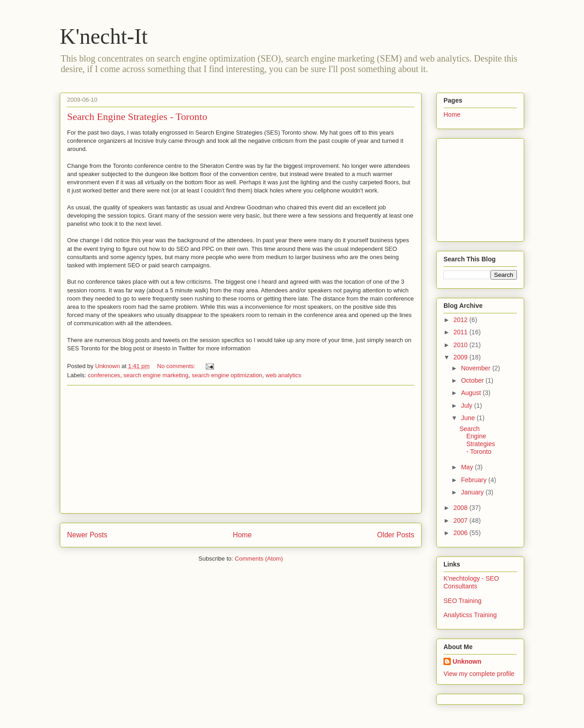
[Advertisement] (241, 449)
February (474, 480)
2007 (461, 520)
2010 (461, 345)
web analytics (283, 375)
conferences (104, 375)
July (467, 406)
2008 (461, 508)
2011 (461, 332)
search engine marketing (156, 375)
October (473, 380)
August (472, 393)
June (469, 418)
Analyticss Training (470, 615)
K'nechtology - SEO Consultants (471, 582)
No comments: (177, 366)
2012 (461, 320)
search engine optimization (227, 375)
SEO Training (462, 601)
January (473, 492)
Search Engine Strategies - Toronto (137, 117)
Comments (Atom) (259, 559)
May (468, 467)
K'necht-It (104, 36)
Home (242, 535)
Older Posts (396, 535)
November (476, 368)
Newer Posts (87, 535)
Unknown (467, 661)
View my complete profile (479, 674)
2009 (461, 357)
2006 (461, 533)
